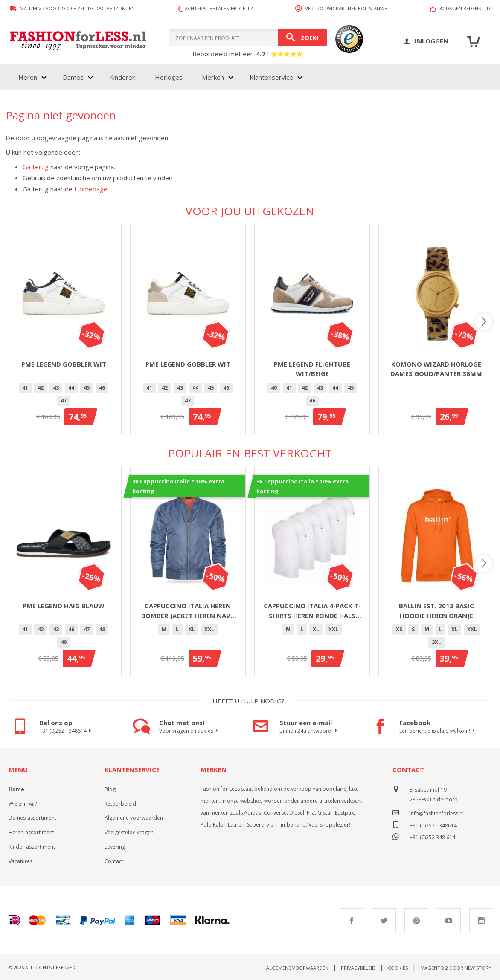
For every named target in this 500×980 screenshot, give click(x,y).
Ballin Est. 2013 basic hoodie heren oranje (436, 611)
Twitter (384, 920)
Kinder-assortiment (32, 847)
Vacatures (20, 861)
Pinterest (416, 920)
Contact (114, 861)
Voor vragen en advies (190, 731)
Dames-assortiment (32, 818)
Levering (115, 847)
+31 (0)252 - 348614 (66, 731)
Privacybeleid (358, 968)
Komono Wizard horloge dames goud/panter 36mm (436, 369)
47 (64, 400)
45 (87, 388)
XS (399, 629)
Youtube (449, 920)
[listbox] (63, 396)
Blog (110, 789)
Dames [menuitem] (73, 77)
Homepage (91, 189)
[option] (25, 388)
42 (41, 388)
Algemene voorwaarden (134, 818)
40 (274, 388)
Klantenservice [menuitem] (271, 77)
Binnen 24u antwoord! (310, 731)
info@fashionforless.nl (437, 814)
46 (102, 388)
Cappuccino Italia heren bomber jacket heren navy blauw (188, 611)
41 (25, 388)
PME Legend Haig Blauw (64, 606)
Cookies (398, 968)
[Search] (302, 38)
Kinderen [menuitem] (122, 77)
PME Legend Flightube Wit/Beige (312, 369)
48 (102, 629)
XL (192, 629)
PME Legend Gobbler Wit (64, 364)
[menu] (160, 77)
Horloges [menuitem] (169, 77)
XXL (209, 629)
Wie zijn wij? (23, 804)
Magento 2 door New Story (456, 968)
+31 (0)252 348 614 (432, 837)
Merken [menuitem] (213, 77)
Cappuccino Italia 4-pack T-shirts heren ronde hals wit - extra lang (312, 611)
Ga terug (36, 167)
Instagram (481, 920)
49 (64, 642)
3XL (436, 642)
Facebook (352, 920)
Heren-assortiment (31, 832)
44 (71, 388)
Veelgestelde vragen (129, 832)
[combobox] (248, 38)
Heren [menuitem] (28, 77)
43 (56, 388)
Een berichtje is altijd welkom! (438, 731)
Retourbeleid (120, 804)
